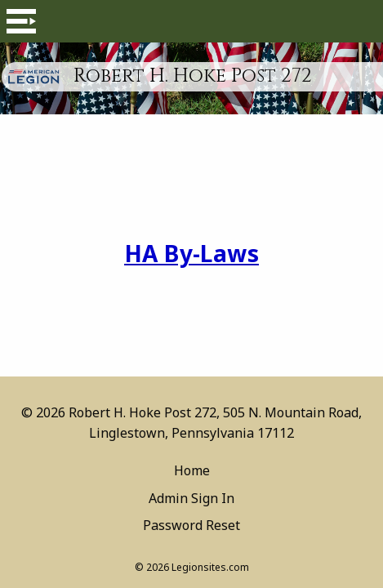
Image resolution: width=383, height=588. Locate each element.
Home (192, 470)
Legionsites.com (210, 567)
